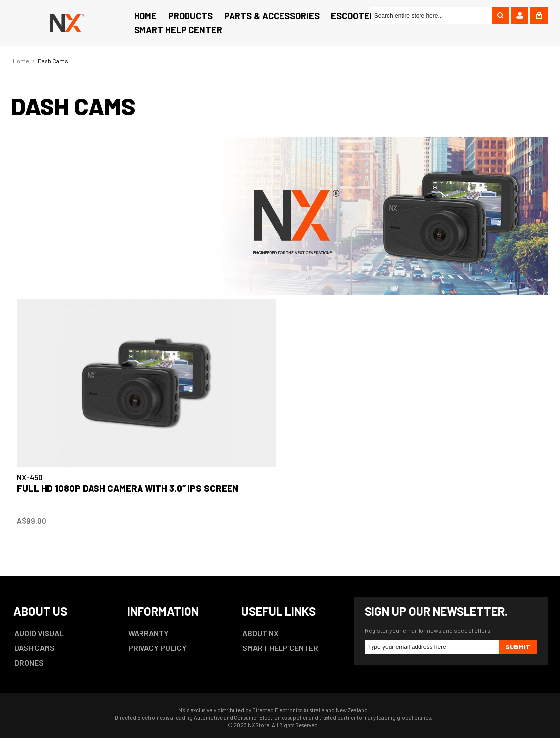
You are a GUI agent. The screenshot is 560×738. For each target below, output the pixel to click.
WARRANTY (148, 633)
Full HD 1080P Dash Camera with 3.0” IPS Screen (128, 488)
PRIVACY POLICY (157, 648)
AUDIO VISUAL (39, 633)
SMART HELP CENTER (280, 648)
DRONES (29, 663)
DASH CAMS (35, 648)
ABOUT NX (260, 633)
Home (21, 61)
